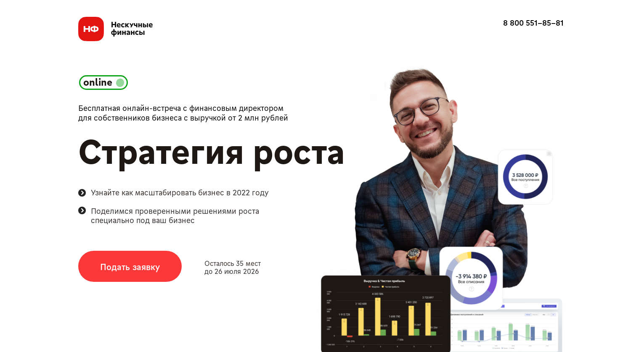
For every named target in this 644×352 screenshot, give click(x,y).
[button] (130, 266)
